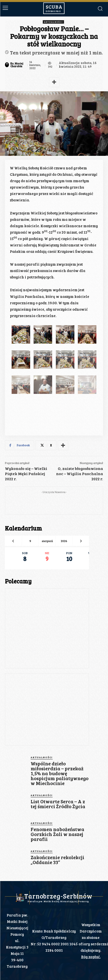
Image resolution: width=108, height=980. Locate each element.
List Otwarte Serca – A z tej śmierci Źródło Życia (58, 804)
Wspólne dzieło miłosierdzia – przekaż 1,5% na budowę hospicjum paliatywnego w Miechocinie (60, 773)
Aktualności (53, 22)
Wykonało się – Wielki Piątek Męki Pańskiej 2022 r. (26, 474)
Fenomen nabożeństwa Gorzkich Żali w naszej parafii (57, 834)
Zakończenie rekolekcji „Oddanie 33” (57, 860)
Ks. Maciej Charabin (17, 65)
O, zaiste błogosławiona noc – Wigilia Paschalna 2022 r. (80, 474)
